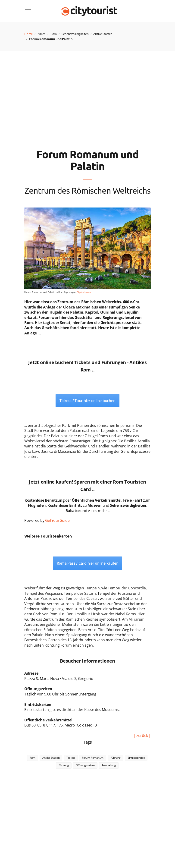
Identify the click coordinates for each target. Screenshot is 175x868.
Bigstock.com (84, 292)
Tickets (71, 758)
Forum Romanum (93, 758)
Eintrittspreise (136, 758)
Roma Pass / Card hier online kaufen (88, 563)
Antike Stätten (103, 34)
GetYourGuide (57, 520)
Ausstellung (109, 765)
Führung (116, 758)
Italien (42, 34)
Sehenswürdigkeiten (75, 34)
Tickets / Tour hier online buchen (87, 401)
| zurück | (142, 736)
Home (28, 34)
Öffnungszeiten (85, 765)
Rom (54, 34)
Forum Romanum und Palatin (51, 39)
